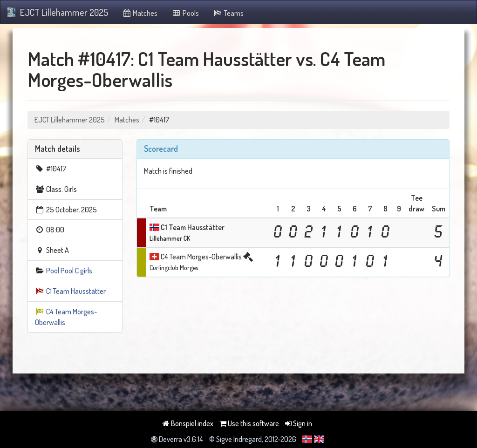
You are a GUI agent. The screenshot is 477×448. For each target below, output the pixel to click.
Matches (140, 13)
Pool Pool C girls (69, 271)
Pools (185, 13)
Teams (228, 13)
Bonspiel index (188, 423)
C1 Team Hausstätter (76, 291)
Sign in (299, 423)
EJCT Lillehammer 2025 (58, 12)
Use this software (249, 423)
